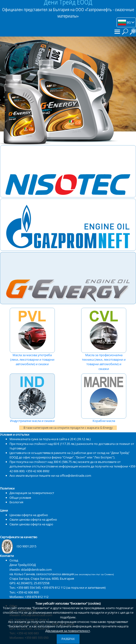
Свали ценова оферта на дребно (33, 519)
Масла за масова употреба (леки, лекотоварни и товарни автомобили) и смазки (32, 337)
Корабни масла (104, 398)
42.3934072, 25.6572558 (33, 583)
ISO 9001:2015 (18, 546)
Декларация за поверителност (68, 631)
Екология (16, 502)
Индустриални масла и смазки (32, 398)
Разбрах (68, 639)
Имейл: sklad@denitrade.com (31, 569)
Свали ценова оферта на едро (31, 524)
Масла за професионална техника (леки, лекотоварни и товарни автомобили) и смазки (104, 339)
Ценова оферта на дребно (29, 515)
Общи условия (20, 498)
